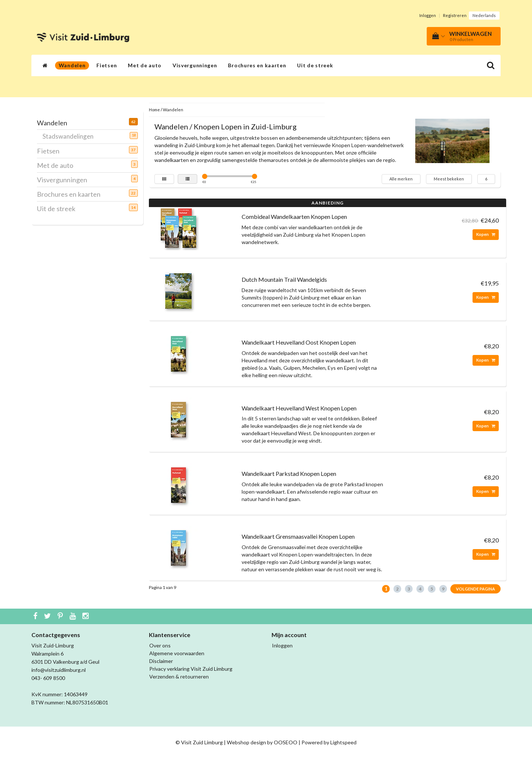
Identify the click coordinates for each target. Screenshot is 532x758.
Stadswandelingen (71, 136)
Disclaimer (161, 661)
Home (154, 110)
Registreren (455, 15)
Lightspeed (343, 742)
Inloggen (428, 15)
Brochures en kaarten (257, 65)
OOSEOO (286, 742)
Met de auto (145, 65)
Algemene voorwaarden (177, 653)
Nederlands (484, 15)
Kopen (486, 234)
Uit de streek (315, 65)
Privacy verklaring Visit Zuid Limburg (191, 669)
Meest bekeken (449, 179)
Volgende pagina (475, 589)
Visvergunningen (195, 65)
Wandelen (72, 65)
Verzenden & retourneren (179, 676)
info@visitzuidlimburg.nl (59, 670)
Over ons (160, 645)
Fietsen (107, 65)
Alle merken (401, 179)
